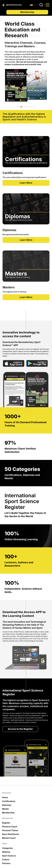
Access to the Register (20, 729)
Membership (27, 12)
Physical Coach (10, 827)
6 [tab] (34, 107)
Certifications (9, 801)
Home (5, 797)
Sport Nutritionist (11, 834)
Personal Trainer (10, 830)
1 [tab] (18, 107)
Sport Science (9, 856)
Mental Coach (9, 838)
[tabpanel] (26, 62)
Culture (6, 860)
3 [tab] (24, 107)
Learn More (26, 183)
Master (5, 809)
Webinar (6, 852)
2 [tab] (21, 107)
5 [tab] (31, 107)
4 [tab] (28, 107)
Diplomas (7, 805)
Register (6, 823)
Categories (7, 848)
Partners (6, 863)
